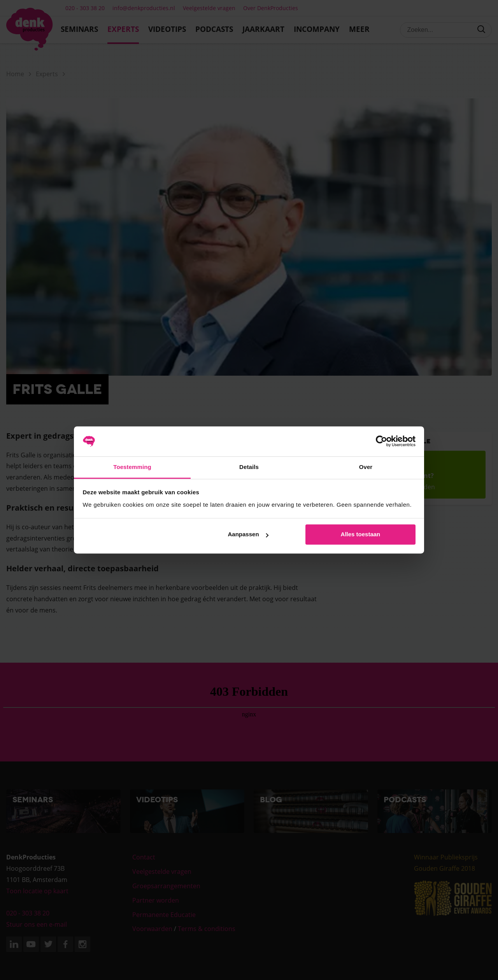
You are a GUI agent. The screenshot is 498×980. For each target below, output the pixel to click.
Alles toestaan (361, 535)
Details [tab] (249, 467)
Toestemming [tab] (132, 467)
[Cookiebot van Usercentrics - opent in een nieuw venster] (381, 441)
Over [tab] (366, 467)
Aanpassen (248, 535)
